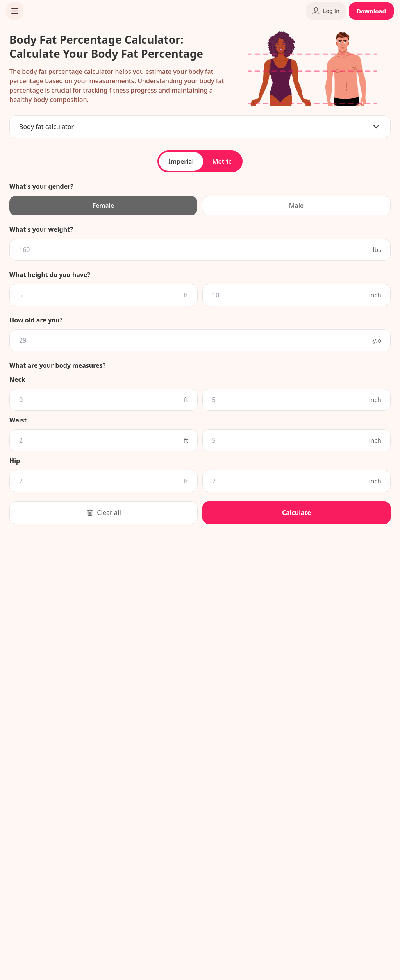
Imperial (181, 161)
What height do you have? (50, 275)
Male (296, 206)
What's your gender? (41, 186)
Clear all (104, 513)
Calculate (296, 513)
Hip (15, 461)
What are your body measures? (57, 365)
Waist (18, 420)
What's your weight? (41, 229)
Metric (222, 161)
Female (103, 206)
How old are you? (36, 320)
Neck (17, 379)
